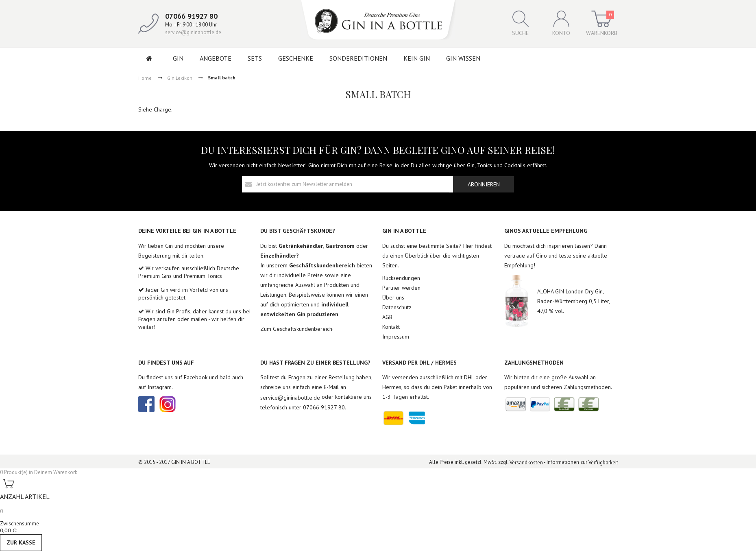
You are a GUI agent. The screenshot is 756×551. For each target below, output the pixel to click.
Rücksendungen (401, 278)
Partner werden (401, 288)
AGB (387, 317)
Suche (520, 24)
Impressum (396, 337)
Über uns (393, 297)
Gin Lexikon (180, 78)
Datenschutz (397, 307)
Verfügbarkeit (603, 462)
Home (145, 78)
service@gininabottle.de (193, 32)
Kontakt (391, 327)
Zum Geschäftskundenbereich (296, 329)
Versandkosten (526, 462)
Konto (561, 24)
